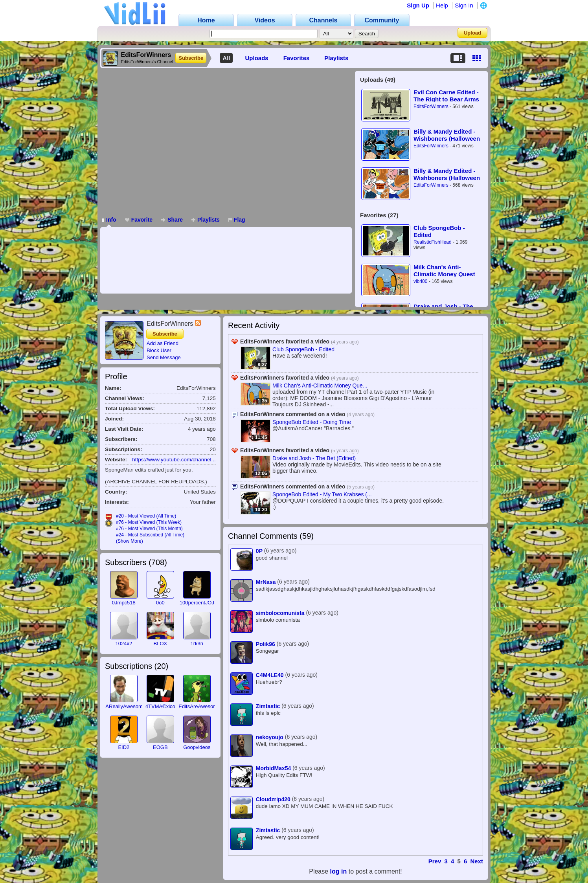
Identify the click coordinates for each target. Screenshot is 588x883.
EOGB (160, 747)
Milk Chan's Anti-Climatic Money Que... (320, 386)
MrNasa (266, 582)
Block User (159, 350)
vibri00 (420, 281)
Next (477, 861)
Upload (472, 33)
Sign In (464, 5)
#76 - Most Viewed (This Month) (149, 529)
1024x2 (124, 643)
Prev (435, 861)
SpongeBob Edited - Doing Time (312, 422)
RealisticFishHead (433, 242)
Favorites (297, 58)
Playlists (336, 58)
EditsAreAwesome (199, 706)
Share (172, 220)
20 (161, 666)
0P (259, 551)
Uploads (256, 58)
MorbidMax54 (273, 768)
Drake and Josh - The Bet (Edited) (314, 458)
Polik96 (266, 644)
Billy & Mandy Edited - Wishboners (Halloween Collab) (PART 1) (447, 174)
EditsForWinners (431, 106)
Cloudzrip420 (273, 799)
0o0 (160, 603)
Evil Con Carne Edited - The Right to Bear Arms (446, 96)
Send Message (164, 357)
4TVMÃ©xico (160, 706)
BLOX (160, 643)
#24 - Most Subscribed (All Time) (150, 535)
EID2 (124, 747)
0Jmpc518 (124, 603)
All (226, 58)
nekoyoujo (270, 737)
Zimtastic (268, 706)
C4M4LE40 (270, 675)
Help (442, 5)
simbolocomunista (280, 613)
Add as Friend (163, 343)
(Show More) (130, 541)
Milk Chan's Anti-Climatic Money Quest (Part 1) (444, 271)
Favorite (139, 220)
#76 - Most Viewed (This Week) (149, 522)
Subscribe (191, 58)
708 (158, 562)
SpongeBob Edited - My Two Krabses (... (322, 494)
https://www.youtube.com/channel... (174, 460)
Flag (237, 220)
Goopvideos (197, 747)
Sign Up (418, 5)
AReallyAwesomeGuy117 (134, 706)
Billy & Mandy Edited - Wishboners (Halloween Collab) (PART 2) (447, 135)
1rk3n (197, 643)
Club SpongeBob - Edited (439, 231)
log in (339, 871)
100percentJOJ (197, 603)
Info (109, 220)
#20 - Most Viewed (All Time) (146, 516)
